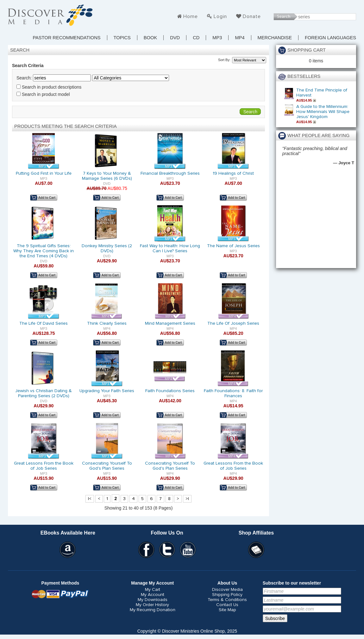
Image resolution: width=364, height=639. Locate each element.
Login (220, 16)
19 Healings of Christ (233, 173)
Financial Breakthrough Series (170, 173)
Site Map (227, 610)
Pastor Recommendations (66, 38)
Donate (252, 16)
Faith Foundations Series (170, 391)
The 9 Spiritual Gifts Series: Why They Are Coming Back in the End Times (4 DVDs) (44, 251)
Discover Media (227, 590)
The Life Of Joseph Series (233, 323)
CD (196, 38)
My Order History (152, 605)
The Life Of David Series (44, 323)
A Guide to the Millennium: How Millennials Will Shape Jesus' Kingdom (323, 112)
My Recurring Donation (153, 610)
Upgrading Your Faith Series (107, 391)
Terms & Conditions (227, 600)
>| (187, 499)
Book (150, 38)
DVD (175, 38)
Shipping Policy (227, 595)
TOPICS (122, 38)
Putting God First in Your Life (44, 173)
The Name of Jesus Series (233, 246)
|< (90, 499)
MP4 (240, 38)
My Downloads (153, 600)
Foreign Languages (330, 38)
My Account (153, 595)
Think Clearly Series (107, 323)
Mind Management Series (170, 323)
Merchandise (275, 38)
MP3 (217, 38)
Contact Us (227, 605)
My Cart (153, 590)
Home (191, 16)
